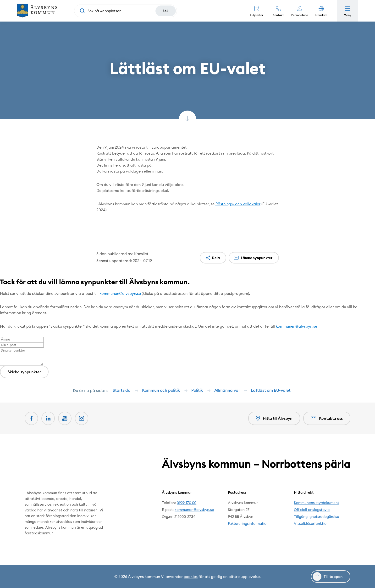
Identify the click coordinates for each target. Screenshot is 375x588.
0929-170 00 (187, 503)
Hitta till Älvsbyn (274, 418)
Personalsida (300, 15)
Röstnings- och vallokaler (238, 204)
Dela (216, 258)
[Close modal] (1, 290)
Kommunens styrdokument (317, 503)
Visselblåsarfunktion (311, 524)
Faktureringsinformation (248, 524)
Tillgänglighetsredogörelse (317, 517)
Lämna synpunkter (257, 258)
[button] (321, 11)
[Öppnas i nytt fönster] (82, 418)
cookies (191, 577)
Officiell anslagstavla (312, 510)
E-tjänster (257, 15)
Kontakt (278, 15)
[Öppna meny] (347, 11)
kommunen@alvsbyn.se (120, 293)
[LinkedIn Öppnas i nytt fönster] (48, 418)
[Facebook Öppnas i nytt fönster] (31, 418)
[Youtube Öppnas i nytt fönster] (65, 418)
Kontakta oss (327, 418)
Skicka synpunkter (24, 372)
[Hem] (37, 11)
